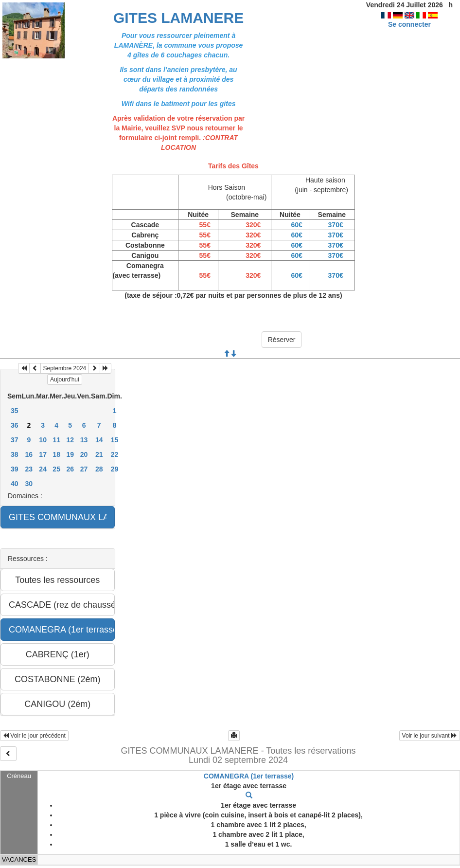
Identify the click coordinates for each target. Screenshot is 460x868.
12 (70, 440)
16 (29, 454)
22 (115, 454)
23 (29, 469)
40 (15, 484)
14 (99, 440)
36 (15, 425)
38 (15, 454)
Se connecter (409, 24)
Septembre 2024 (65, 368)
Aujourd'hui (65, 380)
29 (115, 469)
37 (15, 440)
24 (43, 469)
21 (99, 454)
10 (43, 440)
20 (84, 454)
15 (115, 440)
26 (70, 469)
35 (15, 411)
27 (84, 469)
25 (56, 469)
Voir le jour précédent (34, 736)
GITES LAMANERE (178, 18)
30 (29, 484)
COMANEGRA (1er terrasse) (249, 776)
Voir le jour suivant (430, 736)
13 (84, 440)
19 (70, 454)
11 (56, 440)
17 (43, 454)
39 (15, 469)
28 (99, 469)
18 (56, 454)
